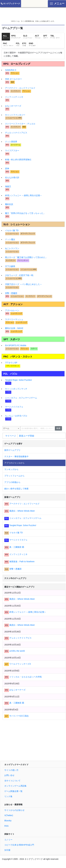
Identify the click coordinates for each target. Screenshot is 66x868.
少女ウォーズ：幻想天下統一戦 (19, 275)
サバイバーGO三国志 (19, 716)
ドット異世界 (11, 142)
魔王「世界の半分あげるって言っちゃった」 (25, 213)
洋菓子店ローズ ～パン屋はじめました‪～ (23, 284)
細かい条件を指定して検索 (16, 489)
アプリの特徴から (12, 482)
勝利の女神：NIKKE (14, 328)
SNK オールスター (13, 79)
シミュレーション (20, 224)
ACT (38, 37)
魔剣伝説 (9, 204)
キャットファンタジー (15, 115)
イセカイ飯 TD (12, 230)
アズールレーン (12, 310)
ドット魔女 (10, 239)
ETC (24, 44)
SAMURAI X (11, 70)
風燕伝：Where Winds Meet (22, 511)
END (32, 44)
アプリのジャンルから (14, 463)
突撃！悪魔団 (11, 293)
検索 (58, 428)
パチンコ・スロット (21, 357)
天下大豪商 (10, 266)
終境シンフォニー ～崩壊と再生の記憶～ (23, 195)
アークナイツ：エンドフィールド (20, 88)
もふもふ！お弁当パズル (16, 416)
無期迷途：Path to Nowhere (22, 562)
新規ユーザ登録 (27, 436)
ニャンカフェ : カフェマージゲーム (21, 398)
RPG (16, 37)
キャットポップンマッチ (16, 389)
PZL (18, 44)
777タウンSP (11, 363)
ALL (6, 37)
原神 (7, 169)
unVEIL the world (17, 651)
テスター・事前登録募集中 (16, 456)
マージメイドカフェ (14, 407)
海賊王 (8, 186)
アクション (16, 304)
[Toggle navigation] (57, 4)
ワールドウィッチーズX (20, 664)
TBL (55, 37)
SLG (28, 37)
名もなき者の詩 (12, 177)
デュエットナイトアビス (16, 133)
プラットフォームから (14, 476)
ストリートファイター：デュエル (20, 124)
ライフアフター (12, 151)
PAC (8, 44)
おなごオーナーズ (13, 106)
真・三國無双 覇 (17, 547)
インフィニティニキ (14, 97)
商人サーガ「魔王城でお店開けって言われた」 (26, 257)
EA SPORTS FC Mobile (16, 345)
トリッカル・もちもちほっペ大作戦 (26, 677)
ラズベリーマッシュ (14, 319)
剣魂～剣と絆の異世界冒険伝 (18, 160)
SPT (46, 37)
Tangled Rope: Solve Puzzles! (18, 380)
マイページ (11, 436)
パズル (14, 374)
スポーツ (15, 339)
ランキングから (11, 469)
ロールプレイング (20, 64)
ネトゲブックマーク (12, 4)
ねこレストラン (12, 248)
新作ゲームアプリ (12, 450)
